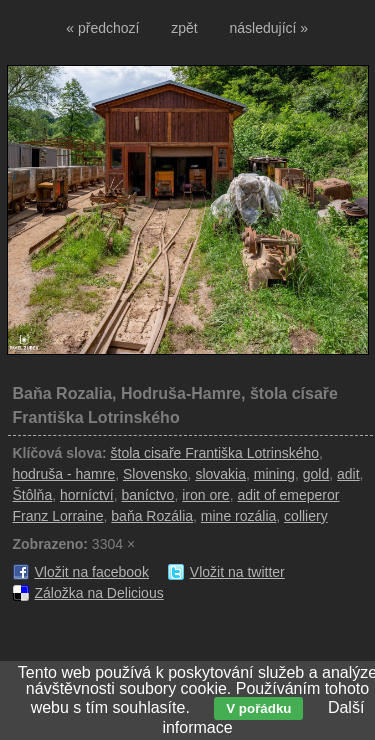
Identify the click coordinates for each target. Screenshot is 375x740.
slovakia (220, 474)
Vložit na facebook (92, 572)
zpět (184, 28)
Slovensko (155, 474)
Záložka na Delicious (99, 593)
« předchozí (102, 28)
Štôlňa (33, 495)
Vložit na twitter (237, 572)
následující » (269, 28)
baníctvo (147, 495)
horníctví (87, 495)
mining (274, 474)
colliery (306, 516)
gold (316, 474)
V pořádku (258, 708)
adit (348, 474)
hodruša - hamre (64, 474)
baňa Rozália (152, 516)
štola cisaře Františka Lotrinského (215, 453)
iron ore (205, 495)
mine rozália (238, 516)
